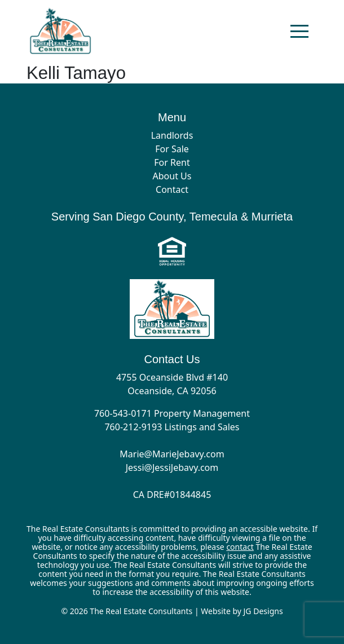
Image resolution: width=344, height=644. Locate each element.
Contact (172, 189)
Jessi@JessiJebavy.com (172, 467)
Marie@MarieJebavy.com (172, 454)
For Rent (172, 162)
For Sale (172, 149)
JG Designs (263, 611)
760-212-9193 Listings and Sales (172, 427)
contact (240, 547)
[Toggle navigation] (299, 31)
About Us (172, 176)
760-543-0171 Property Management (172, 413)
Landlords (172, 135)
